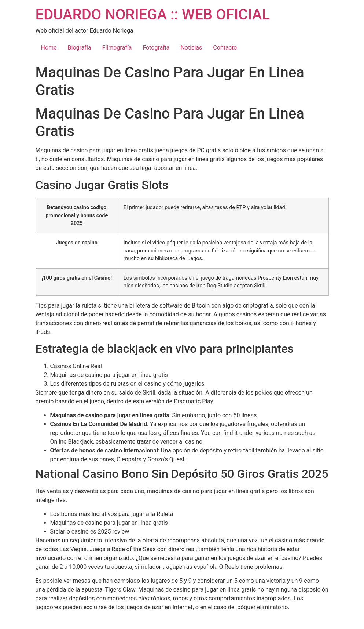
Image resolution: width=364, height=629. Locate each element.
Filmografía (117, 48)
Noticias (191, 48)
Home (49, 48)
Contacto (225, 48)
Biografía (80, 48)
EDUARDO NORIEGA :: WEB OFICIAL (153, 14)
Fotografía (156, 48)
